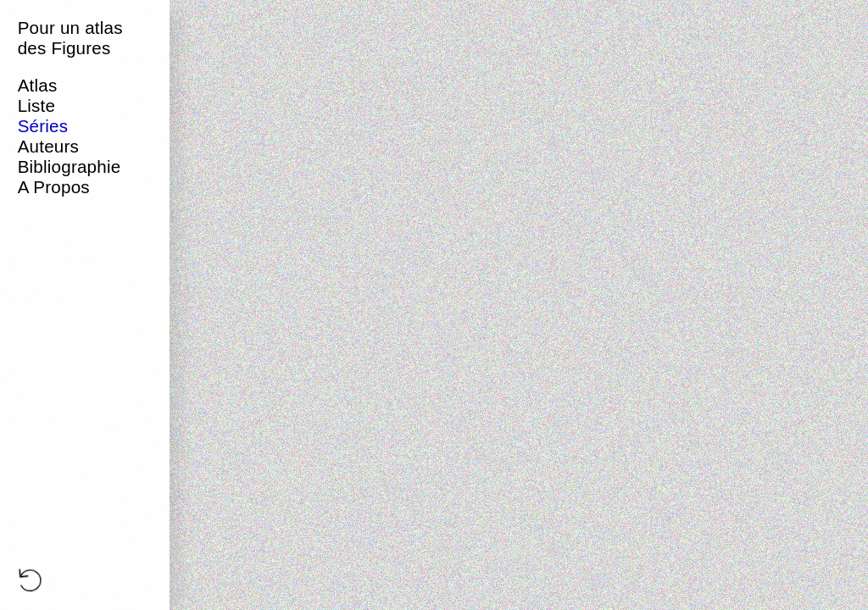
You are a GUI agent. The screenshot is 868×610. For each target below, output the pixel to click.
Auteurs (48, 146)
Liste (37, 105)
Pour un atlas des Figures (70, 38)
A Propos (54, 187)
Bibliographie (70, 166)
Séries (43, 126)
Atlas (38, 85)
